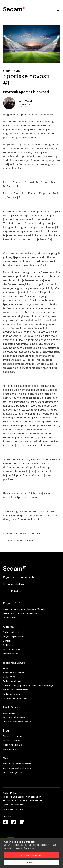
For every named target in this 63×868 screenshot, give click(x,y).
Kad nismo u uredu (12, 740)
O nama (8, 626)
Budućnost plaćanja (13, 681)
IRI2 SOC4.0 (9, 617)
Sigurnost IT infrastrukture (16, 690)
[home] (15, 8)
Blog (18, 71)
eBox (6, 668)
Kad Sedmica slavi (12, 649)
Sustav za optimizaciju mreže (17, 764)
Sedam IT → (9, 71)
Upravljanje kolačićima (14, 804)
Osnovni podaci (11, 654)
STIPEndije (8, 645)
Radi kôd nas (12, 707)
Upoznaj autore (10, 749)
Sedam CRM (9, 677)
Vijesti (7, 758)
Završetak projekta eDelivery (17, 768)
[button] (58, 10)
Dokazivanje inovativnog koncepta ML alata (24, 609)
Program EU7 (12, 603)
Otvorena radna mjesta (14, 717)
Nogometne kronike (13, 745)
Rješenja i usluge (14, 663)
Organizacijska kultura (14, 636)
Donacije (7, 641)
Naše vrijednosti (11, 632)
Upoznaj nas (9, 713)
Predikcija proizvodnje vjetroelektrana (21, 613)
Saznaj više (29, 848)
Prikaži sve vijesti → (13, 772)
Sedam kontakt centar (14, 673)
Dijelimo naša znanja (13, 736)
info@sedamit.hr (37, 800)
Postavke (31, 862)
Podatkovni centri (11, 694)
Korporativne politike (13, 809)
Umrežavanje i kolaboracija (16, 698)
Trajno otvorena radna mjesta (17, 721)
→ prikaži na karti (33, 797)
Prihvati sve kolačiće (31, 855)
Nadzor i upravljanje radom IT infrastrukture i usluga (28, 685)
